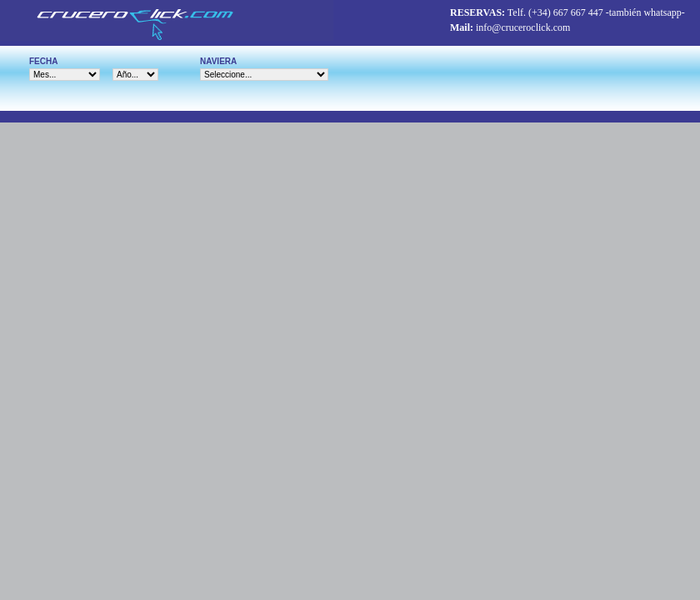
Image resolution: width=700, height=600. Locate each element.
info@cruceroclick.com (523, 27)
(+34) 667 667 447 (566, 12)
